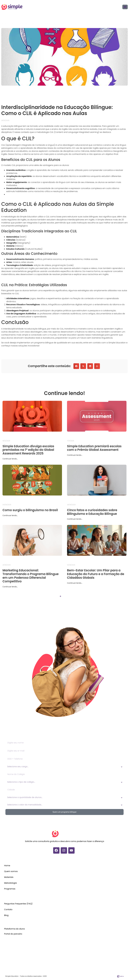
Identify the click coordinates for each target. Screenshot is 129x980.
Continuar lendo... (10, 459)
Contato (8, 909)
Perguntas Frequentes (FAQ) (18, 904)
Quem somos (11, 871)
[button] (76, 366)
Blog (6, 915)
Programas (10, 889)
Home (7, 866)
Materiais (9, 877)
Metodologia (11, 883)
